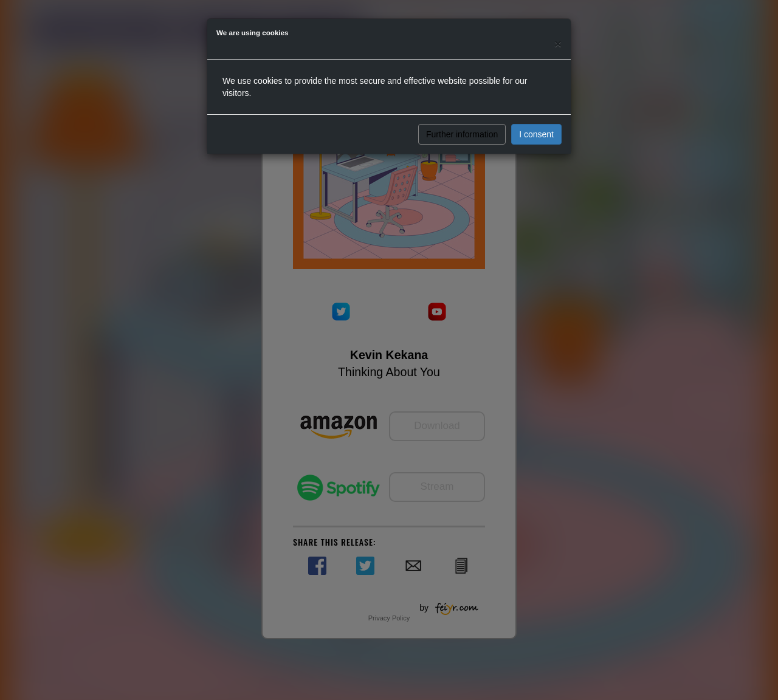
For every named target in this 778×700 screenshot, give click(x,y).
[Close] (558, 43)
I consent (536, 134)
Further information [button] (462, 134)
